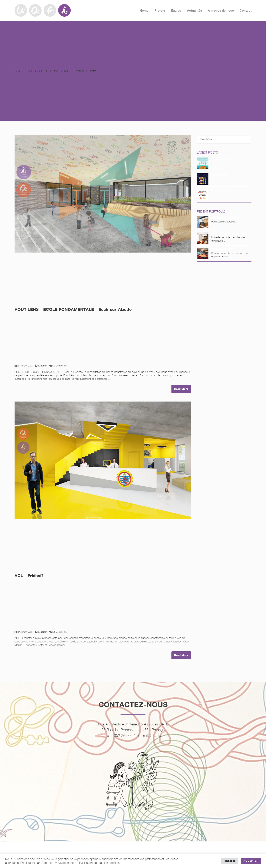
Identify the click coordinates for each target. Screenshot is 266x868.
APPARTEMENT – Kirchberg (228, 234)
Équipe (176, 10)
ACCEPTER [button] (251, 861)
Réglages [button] (230, 861)
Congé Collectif (220, 159)
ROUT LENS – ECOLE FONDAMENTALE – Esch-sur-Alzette (73, 309)
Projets (160, 10)
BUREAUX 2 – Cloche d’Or (227, 218)
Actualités (195, 10)
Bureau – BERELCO (223, 249)
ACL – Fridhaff (29, 576)
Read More (181, 389)
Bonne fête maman (222, 190)
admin (44, 366)
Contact (246, 10)
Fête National (219, 175)
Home (144, 10)
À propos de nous (221, 10)
